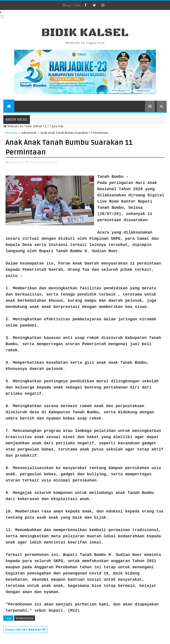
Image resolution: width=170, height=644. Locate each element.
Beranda (11, 133)
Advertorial (29, 133)
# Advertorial (25, 618)
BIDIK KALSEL (85, 33)
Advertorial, (51, 162)
